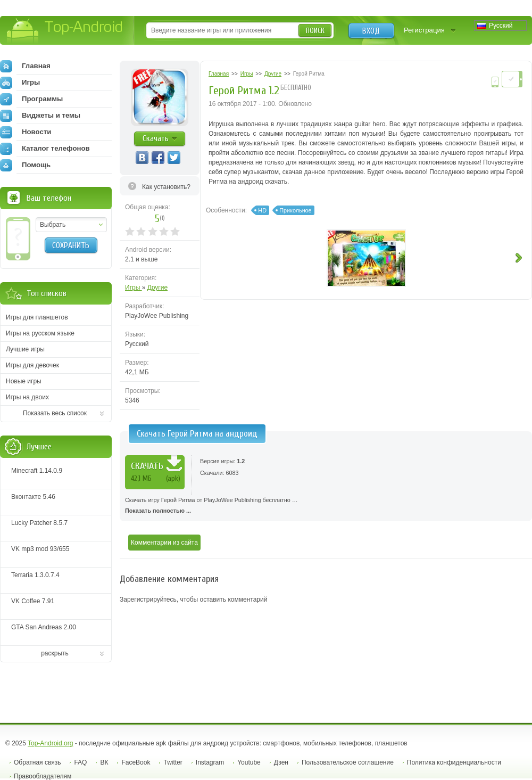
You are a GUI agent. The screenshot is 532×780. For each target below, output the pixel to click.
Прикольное (295, 210)
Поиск (315, 31)
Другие (157, 288)
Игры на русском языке (40, 333)
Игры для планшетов (37, 317)
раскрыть (55, 653)
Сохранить (71, 245)
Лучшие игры (25, 349)
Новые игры (24, 381)
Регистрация (424, 30)
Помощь (25, 165)
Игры (134, 288)
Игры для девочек (32, 365)
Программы (31, 99)
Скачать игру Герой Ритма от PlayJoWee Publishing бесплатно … (326, 506)
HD (262, 210)
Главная (25, 66)
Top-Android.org (50, 743)
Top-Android (65, 31)
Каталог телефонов (45, 149)
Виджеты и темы (40, 116)
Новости (26, 132)
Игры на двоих (27, 397)
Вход (371, 31)
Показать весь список (55, 413)
